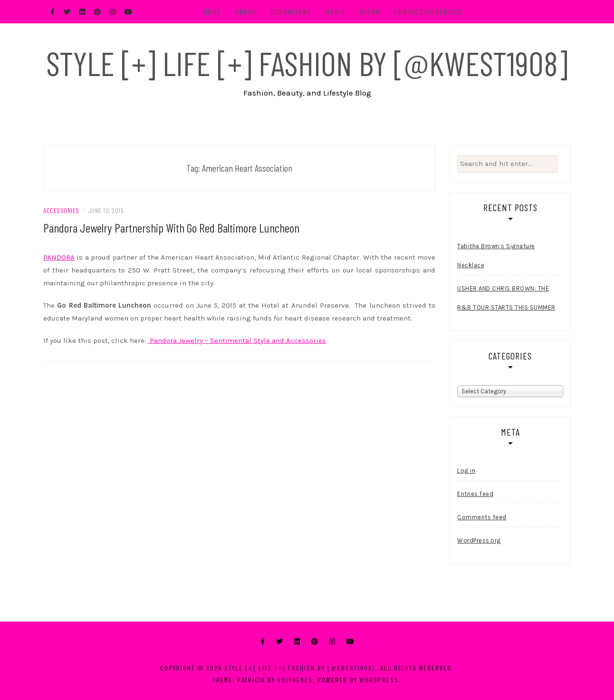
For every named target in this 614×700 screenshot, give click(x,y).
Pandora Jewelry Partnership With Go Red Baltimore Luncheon (171, 228)
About (246, 12)
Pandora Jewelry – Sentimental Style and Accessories (237, 340)
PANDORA (59, 257)
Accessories (61, 210)
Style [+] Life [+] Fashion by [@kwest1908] (307, 63)
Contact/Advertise (429, 12)
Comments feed (482, 517)
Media (336, 12)
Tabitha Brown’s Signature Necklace (496, 256)
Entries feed (475, 494)
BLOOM (370, 12)
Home (213, 12)
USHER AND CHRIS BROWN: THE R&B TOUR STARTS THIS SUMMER (506, 298)
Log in (466, 471)
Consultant (291, 12)
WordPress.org (479, 540)
